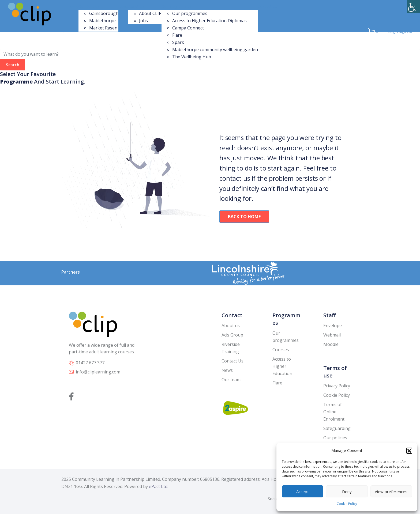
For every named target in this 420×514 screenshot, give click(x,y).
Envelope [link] (333, 326)
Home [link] (73, 6)
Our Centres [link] (89, 6)
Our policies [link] (335, 438)
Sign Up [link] (405, 31)
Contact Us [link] (268, 6)
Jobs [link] (143, 21)
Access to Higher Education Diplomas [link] (209, 21)
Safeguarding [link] (337, 428)
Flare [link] (177, 35)
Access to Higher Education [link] (282, 366)
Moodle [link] (331, 344)
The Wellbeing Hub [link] (192, 57)
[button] (409, 451)
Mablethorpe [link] (102, 21)
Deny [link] (347, 492)
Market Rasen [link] (103, 28)
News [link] (123, 6)
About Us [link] (136, 6)
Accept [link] (303, 492)
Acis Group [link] (232, 335)
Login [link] (393, 31)
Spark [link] (178, 42)
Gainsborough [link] (104, 13)
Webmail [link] (332, 335)
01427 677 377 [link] (90, 363)
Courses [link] (281, 350)
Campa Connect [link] (188, 28)
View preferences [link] (391, 492)
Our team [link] (231, 380)
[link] (414, 6)
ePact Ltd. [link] (159, 486)
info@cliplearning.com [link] (98, 372)
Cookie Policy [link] (347, 504)
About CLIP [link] (150, 13)
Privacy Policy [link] (337, 386)
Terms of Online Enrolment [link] (334, 412)
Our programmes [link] (177, 6)
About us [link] (231, 326)
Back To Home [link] (244, 217)
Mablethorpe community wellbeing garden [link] (215, 50)
